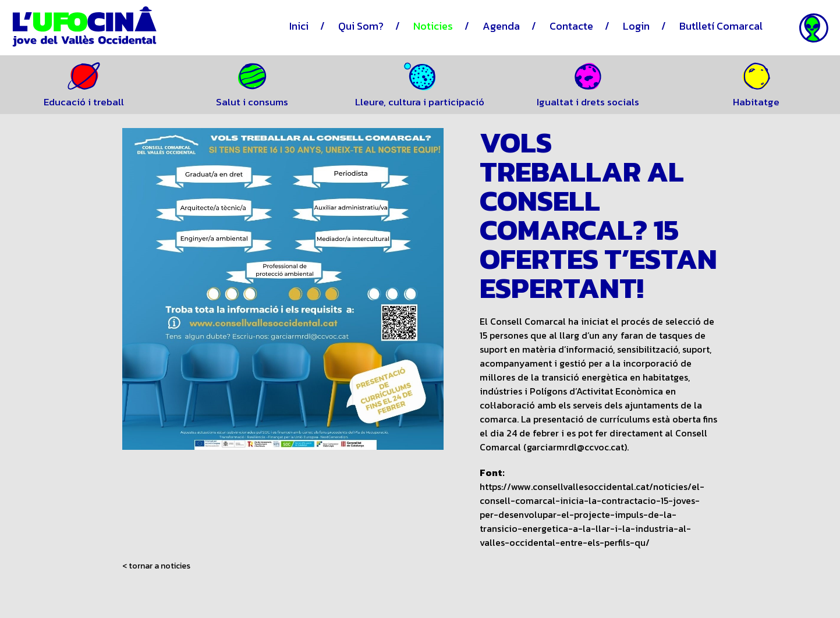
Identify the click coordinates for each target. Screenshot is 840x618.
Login (636, 26)
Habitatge (756, 102)
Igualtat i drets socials (588, 102)
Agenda (501, 26)
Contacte (571, 26)
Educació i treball (84, 102)
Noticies (433, 26)
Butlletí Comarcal (721, 26)
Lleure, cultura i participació (420, 102)
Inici (299, 26)
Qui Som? (361, 26)
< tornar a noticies (156, 566)
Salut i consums (252, 102)
